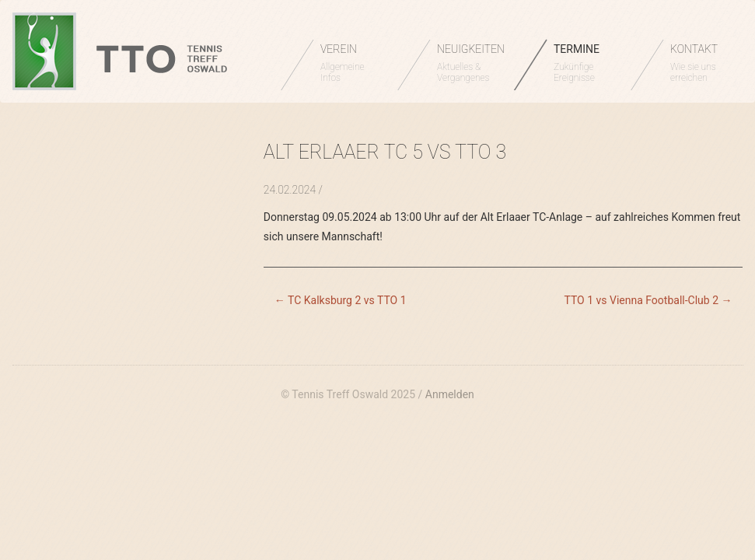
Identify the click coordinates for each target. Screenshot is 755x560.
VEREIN (351, 63)
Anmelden (450, 394)
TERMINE (584, 63)
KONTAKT (701, 63)
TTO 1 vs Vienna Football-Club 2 (648, 300)
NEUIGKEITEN (471, 63)
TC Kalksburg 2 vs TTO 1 (341, 300)
